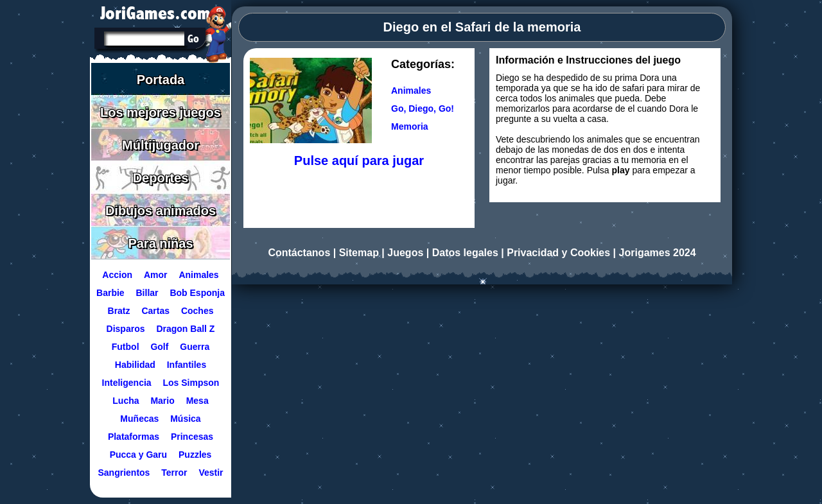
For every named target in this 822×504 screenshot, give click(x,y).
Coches (197, 311)
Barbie (110, 293)
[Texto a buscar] (143, 40)
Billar (147, 293)
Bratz (119, 311)
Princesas (192, 437)
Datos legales (465, 253)
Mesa (197, 401)
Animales (198, 275)
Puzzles (195, 455)
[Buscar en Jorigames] (193, 39)
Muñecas (139, 419)
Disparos (126, 329)
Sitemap (359, 253)
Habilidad (135, 365)
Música (185, 419)
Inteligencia (127, 383)
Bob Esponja (197, 293)
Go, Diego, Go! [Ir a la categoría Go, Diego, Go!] (423, 109)
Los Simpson (191, 383)
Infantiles (187, 365)
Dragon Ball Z (185, 329)
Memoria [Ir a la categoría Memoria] (410, 126)
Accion (117, 275)
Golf (159, 347)
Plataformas (134, 437)
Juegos (405, 253)
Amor (156, 275)
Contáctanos (299, 253)
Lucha (126, 401)
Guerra (195, 347)
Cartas (155, 311)
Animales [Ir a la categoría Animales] (411, 91)
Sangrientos (124, 473)
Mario (162, 401)
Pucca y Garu (139, 455)
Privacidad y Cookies (558, 253)
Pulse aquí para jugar (359, 161)
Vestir (211, 473)
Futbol (126, 347)
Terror (174, 473)
